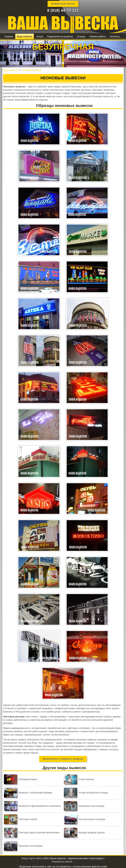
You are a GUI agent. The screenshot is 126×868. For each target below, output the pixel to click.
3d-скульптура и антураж (84, 819)
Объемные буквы (21, 779)
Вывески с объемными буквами (28, 792)
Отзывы (81, 36)
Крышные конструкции (23, 846)
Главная (9, 36)
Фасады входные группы (84, 832)
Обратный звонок (64, 4)
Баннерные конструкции (84, 806)
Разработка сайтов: (62, 861)
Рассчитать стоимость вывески (64, 759)
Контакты (115, 36)
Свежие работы (98, 36)
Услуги (40, 36)
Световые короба (21, 819)
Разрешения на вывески (60, 36)
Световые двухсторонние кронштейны (32, 832)
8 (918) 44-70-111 (63, 10)
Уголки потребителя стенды (86, 792)
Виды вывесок (25, 36)
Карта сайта (35, 858)
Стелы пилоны (79, 779)
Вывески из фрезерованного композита (32, 806)
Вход (24, 858)
